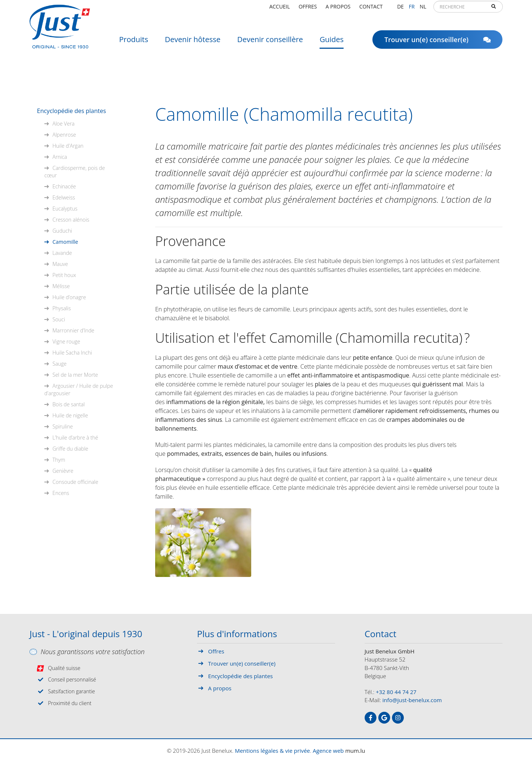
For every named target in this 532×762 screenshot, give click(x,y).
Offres (308, 9)
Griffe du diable (70, 449)
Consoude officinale (75, 482)
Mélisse (61, 286)
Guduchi (62, 231)
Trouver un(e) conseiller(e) (437, 42)
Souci (59, 319)
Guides (332, 42)
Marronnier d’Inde (73, 330)
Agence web (328, 751)
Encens (61, 493)
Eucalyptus (65, 209)
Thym (59, 460)
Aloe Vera (64, 124)
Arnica (60, 157)
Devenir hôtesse (193, 42)
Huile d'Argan (68, 146)
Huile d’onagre (69, 297)
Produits (134, 42)
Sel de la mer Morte (75, 375)
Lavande (62, 253)
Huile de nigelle (70, 415)
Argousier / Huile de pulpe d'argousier (79, 389)
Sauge (59, 364)
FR (412, 9)
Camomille (65, 242)
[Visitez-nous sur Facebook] (371, 718)
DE (400, 9)
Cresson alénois (71, 220)
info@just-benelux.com (412, 700)
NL (423, 9)
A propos (338, 9)
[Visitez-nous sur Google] (384, 718)
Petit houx (64, 275)
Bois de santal (69, 404)
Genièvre (63, 471)
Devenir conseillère (270, 42)
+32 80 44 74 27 (396, 692)
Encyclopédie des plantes (71, 111)
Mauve (60, 264)
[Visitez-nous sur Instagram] (398, 718)
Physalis (62, 308)
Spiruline (63, 426)
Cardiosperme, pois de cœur (75, 172)
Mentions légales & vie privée (272, 751)
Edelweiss (64, 197)
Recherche (494, 10)
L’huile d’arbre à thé (75, 438)
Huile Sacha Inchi (72, 353)
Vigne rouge (66, 341)
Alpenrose (64, 135)
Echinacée (64, 186)
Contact (371, 9)
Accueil (280, 9)
